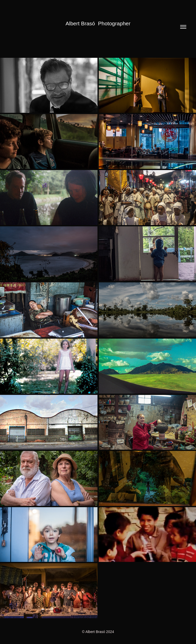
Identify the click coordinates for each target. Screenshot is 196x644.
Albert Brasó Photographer (98, 23)
